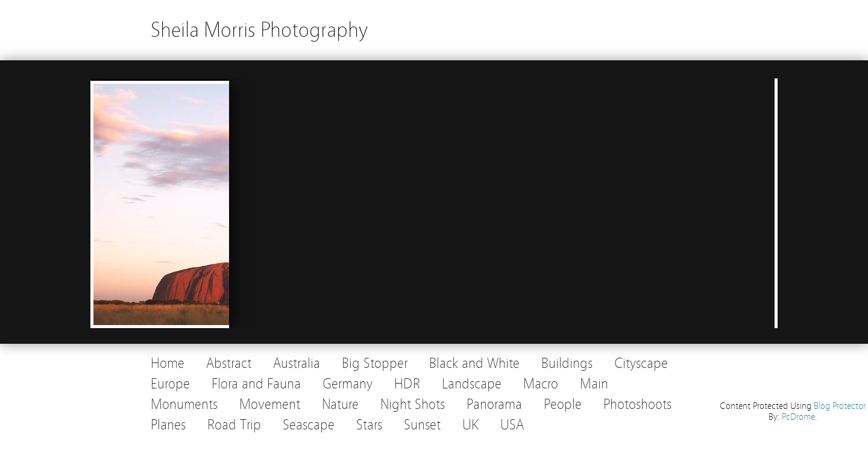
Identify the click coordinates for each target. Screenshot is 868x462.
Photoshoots (637, 404)
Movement (270, 404)
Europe (170, 384)
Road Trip (234, 425)
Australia (297, 363)
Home (168, 363)
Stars (369, 425)
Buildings (567, 363)
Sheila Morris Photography (259, 30)
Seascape (309, 425)
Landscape (472, 384)
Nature (340, 404)
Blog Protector (840, 406)
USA (512, 425)
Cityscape (641, 363)
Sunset (422, 425)
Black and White (474, 363)
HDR (407, 384)
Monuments (184, 404)
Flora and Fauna (256, 384)
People (563, 404)
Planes (168, 425)
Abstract (229, 363)
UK (470, 425)
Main (594, 384)
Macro (541, 384)
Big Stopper (375, 363)
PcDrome (798, 417)
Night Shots (413, 404)
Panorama (494, 404)
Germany (348, 384)
